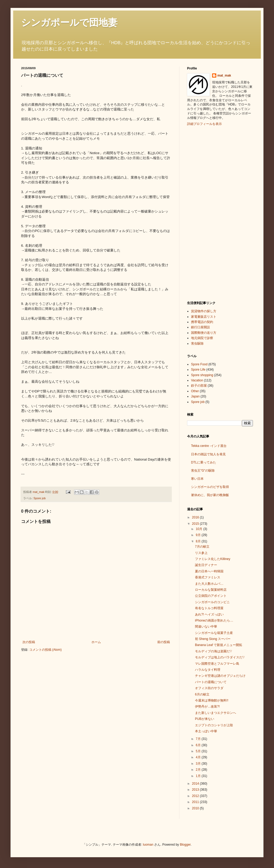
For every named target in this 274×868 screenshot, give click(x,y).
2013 (196, 790)
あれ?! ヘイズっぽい (209, 614)
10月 (200, 529)
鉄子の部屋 (199, 386)
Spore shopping (202, 375)
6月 (199, 745)
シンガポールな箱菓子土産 (214, 633)
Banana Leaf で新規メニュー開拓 (219, 645)
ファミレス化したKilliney (213, 559)
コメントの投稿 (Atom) (45, 650)
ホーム (96, 642)
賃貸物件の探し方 (204, 311)
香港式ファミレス (208, 577)
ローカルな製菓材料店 (211, 590)
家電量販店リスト (204, 317)
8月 (199, 541)
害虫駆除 (197, 344)
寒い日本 (197, 479)
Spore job (40, 498)
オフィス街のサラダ (209, 688)
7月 (199, 739)
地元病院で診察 (202, 338)
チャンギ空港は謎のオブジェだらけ (220, 676)
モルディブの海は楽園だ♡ (213, 651)
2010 (196, 808)
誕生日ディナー (206, 565)
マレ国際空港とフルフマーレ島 (217, 664)
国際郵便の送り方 (204, 333)
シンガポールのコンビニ (212, 602)
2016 (196, 517)
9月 (199, 535)
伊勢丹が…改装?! (207, 706)
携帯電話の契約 (202, 322)
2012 (196, 796)
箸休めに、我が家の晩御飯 (210, 495)
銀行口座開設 (200, 327)
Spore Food (199, 364)
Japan (195, 396)
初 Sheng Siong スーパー (213, 639)
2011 (196, 802)
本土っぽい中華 (206, 731)
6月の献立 (202, 694)
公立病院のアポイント (211, 596)
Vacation (197, 380)
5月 (199, 751)
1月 (199, 776)
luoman (148, 845)
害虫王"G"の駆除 (203, 471)
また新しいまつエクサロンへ (216, 713)
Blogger (185, 845)
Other (195, 391)
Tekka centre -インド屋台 (209, 446)
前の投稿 (164, 642)
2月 (199, 770)
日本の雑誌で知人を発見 (208, 454)
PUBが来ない (205, 719)
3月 (199, 764)
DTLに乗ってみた (204, 462)
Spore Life (198, 370)
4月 (199, 757)
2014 (196, 784)
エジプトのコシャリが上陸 (214, 725)
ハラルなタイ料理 (208, 670)
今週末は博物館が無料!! (212, 700)
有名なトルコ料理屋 (209, 608)
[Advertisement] (208, 213)
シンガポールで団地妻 (69, 22)
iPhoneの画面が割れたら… (214, 620)
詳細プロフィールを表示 (204, 124)
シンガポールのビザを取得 (210, 487)
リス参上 (201, 553)
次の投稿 (29, 642)
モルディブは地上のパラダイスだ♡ (220, 657)
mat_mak (224, 75)
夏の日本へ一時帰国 (209, 571)
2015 (196, 524)
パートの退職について (211, 682)
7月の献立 (202, 547)
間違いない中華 (206, 627)
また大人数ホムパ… (209, 584)
